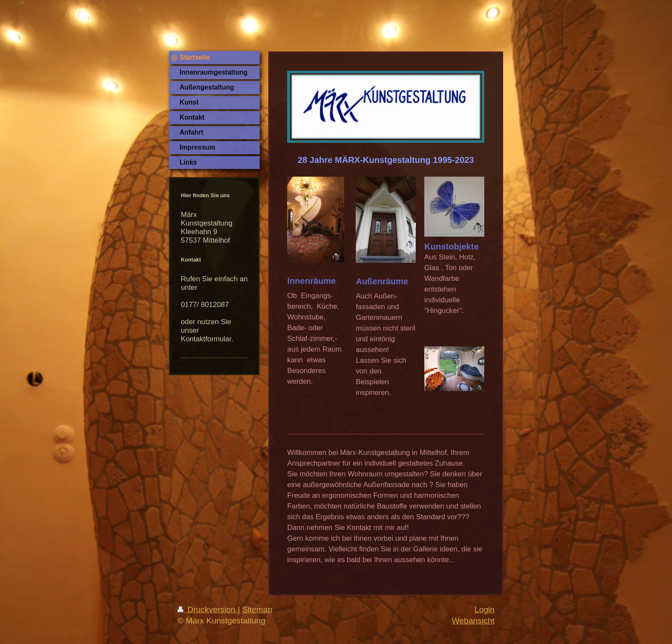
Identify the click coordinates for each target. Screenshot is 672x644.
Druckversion (208, 609)
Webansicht (473, 621)
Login (484, 609)
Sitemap (257, 609)
